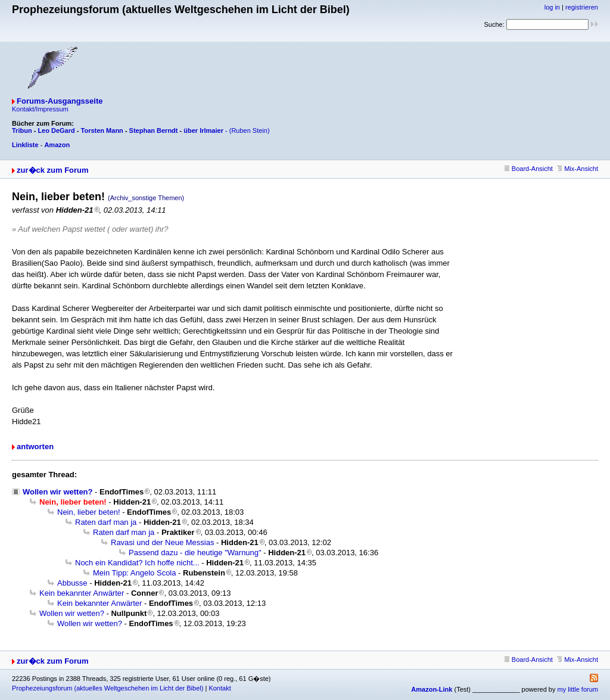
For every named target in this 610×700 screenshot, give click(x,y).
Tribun (22, 130)
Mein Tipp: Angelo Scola (134, 573)
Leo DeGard (56, 130)
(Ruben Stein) (250, 130)
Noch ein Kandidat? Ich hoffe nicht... (137, 563)
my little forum (578, 689)
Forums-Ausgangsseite (60, 101)
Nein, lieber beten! (89, 512)
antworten (35, 447)
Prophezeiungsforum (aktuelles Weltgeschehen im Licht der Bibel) (108, 688)
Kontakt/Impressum (40, 109)
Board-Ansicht (529, 169)
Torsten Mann (102, 130)
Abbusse (72, 583)
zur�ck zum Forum (53, 170)
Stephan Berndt (154, 130)
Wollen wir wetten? (58, 492)
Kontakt (220, 688)
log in (552, 7)
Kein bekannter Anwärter (82, 593)
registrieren (582, 7)
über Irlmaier (203, 130)
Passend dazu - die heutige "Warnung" (195, 553)
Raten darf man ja (106, 522)
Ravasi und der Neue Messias (162, 542)
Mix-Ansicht (578, 169)
